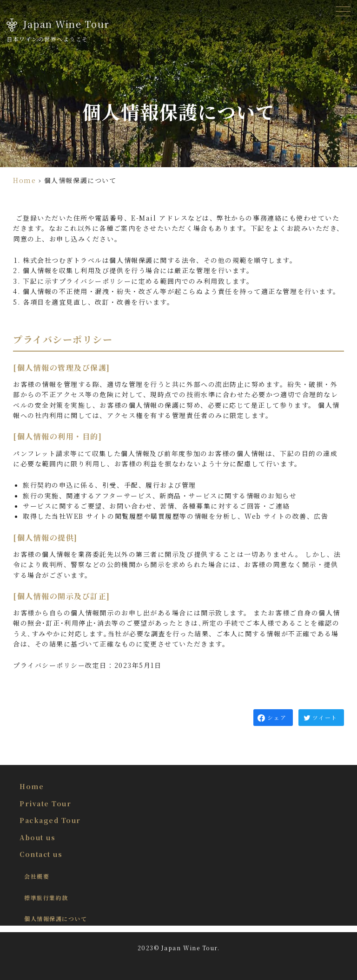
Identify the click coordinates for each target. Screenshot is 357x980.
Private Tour (45, 804)
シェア (277, 717)
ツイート (325, 717)
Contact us (41, 854)
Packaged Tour (50, 820)
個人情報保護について (56, 918)
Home (24, 180)
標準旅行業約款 (46, 898)
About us (37, 837)
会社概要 (37, 876)
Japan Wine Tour (66, 24)
